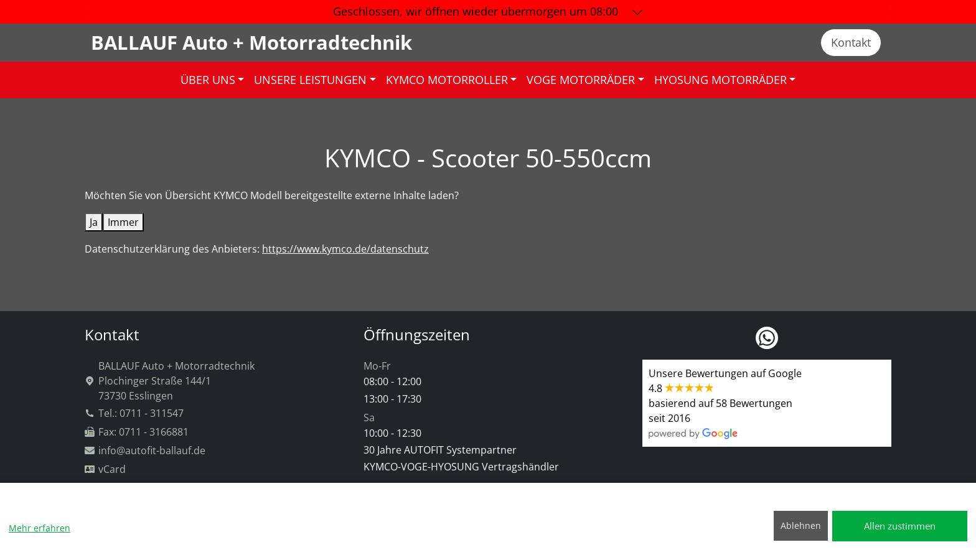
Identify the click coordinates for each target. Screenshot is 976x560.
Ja (94, 222)
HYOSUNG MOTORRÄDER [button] (720, 80)
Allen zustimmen (900, 526)
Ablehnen (801, 525)
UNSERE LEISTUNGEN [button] (310, 80)
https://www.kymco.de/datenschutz (345, 249)
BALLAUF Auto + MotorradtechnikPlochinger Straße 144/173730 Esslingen (170, 381)
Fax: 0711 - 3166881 (137, 432)
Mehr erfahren (40, 528)
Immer (123, 222)
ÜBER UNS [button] (208, 80)
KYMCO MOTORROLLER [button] (447, 80)
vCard (105, 469)
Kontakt (851, 42)
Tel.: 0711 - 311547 (134, 413)
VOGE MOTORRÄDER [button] (581, 80)
